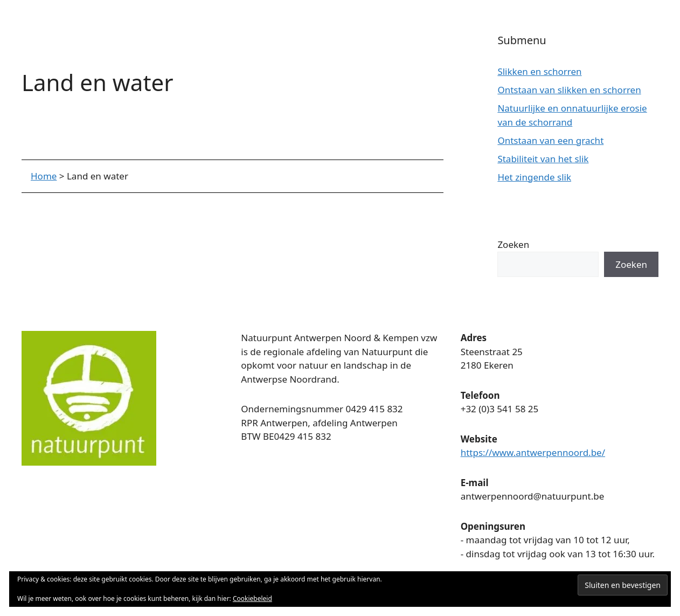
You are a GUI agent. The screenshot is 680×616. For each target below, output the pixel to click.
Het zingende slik (534, 177)
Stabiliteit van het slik (543, 159)
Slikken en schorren (539, 71)
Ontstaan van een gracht (550, 140)
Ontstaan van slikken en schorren (569, 90)
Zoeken (513, 244)
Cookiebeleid (252, 598)
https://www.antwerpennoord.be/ (533, 452)
